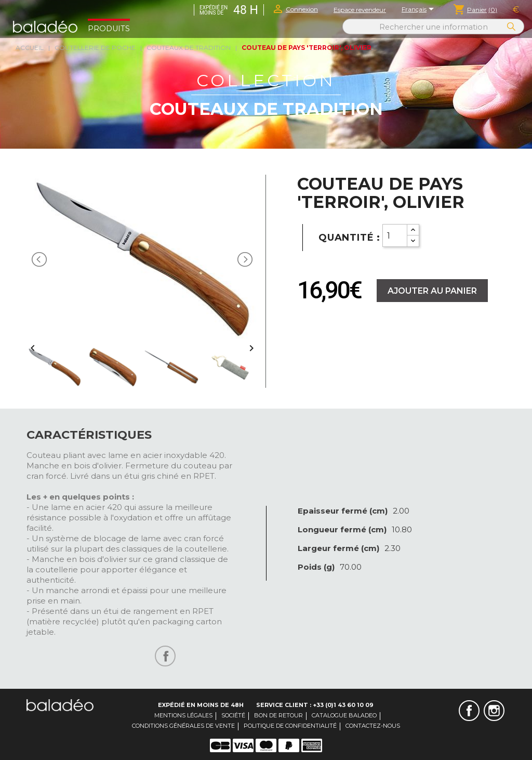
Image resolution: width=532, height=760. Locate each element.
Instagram (494, 711)
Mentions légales (183, 715)
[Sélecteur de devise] (516, 10)
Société (233, 715)
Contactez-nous (373, 726)
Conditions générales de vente (183, 726)
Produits (109, 29)
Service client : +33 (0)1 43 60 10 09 (315, 705)
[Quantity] (395, 235)
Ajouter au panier (432, 291)
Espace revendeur (360, 10)
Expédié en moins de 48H (201, 705)
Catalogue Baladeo (344, 715)
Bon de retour (278, 715)
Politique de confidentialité (290, 726)
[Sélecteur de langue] (420, 10)
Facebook (469, 711)
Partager (165, 656)
